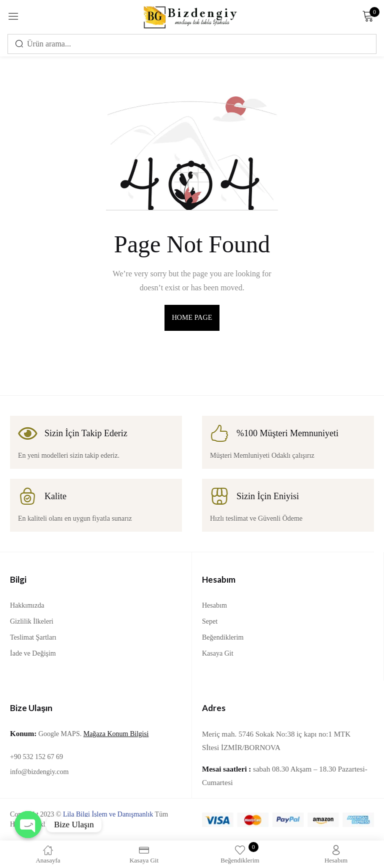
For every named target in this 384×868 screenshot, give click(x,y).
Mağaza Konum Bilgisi (116, 734)
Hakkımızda (27, 605)
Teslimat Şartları (33, 637)
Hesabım (214, 605)
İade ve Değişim (33, 653)
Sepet (210, 621)
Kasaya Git (218, 653)
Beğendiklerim (223, 637)
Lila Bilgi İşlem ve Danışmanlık (108, 814)
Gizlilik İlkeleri (32, 621)
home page (192, 318)
